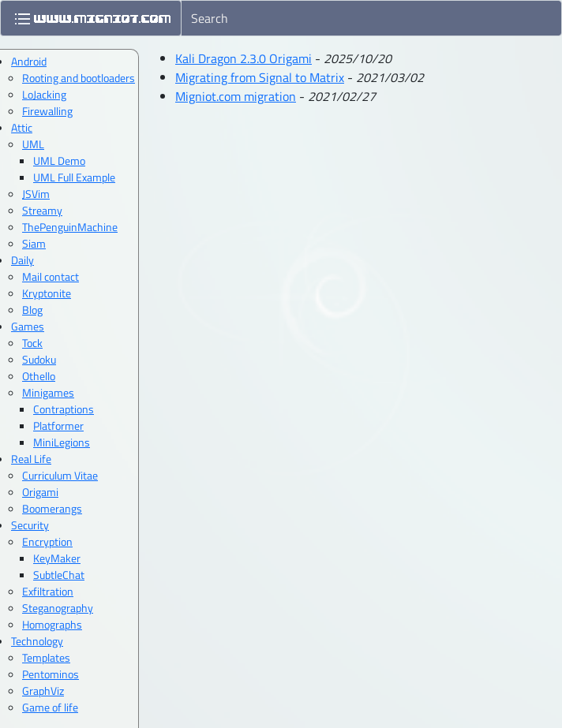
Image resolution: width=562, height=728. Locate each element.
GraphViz (43, 691)
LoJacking (44, 94)
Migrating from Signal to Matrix (260, 77)
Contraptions (64, 409)
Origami (40, 492)
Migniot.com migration (236, 96)
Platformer (58, 426)
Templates (46, 657)
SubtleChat (59, 575)
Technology (37, 641)
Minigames (48, 392)
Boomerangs (52, 508)
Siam (34, 243)
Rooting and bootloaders (79, 78)
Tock (32, 343)
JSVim (36, 194)
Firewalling (47, 111)
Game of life (50, 707)
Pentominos (51, 674)
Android (29, 61)
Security (30, 525)
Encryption (47, 541)
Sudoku (39, 359)
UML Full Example (74, 177)
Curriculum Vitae (60, 475)
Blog (32, 310)
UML (33, 144)
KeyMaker (57, 558)
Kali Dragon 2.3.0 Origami (244, 58)
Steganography (58, 608)
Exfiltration (48, 591)
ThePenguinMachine (70, 227)
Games (28, 326)
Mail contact (51, 276)
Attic (22, 127)
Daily (22, 260)
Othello (39, 376)
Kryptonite (47, 293)
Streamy (42, 210)
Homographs (52, 624)
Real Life (31, 459)
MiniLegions (62, 442)
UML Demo (59, 161)
